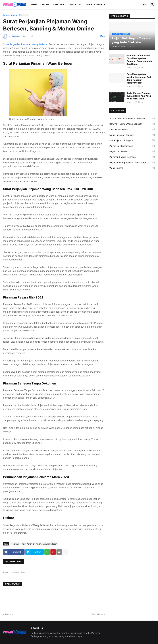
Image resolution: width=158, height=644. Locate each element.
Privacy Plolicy (95, 5)
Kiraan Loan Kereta (132, 129)
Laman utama (10, 15)
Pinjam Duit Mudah (132, 151)
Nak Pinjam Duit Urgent (132, 140)
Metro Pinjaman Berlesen (132, 135)
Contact (59, 5)
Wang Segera (132, 168)
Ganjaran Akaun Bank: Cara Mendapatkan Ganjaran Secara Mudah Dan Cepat (139, 60)
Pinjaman (24, 15)
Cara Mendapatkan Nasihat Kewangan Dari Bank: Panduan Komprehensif (139, 78)
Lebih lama (98, 614)
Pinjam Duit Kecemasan (132, 146)
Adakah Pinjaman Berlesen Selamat (132, 118)
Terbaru (9, 614)
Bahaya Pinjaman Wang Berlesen (132, 124)
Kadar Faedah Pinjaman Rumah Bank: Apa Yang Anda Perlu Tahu (139, 96)
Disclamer (75, 5)
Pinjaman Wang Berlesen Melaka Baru (132, 163)
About (45, 5)
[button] (145, 5)
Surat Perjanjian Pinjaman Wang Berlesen (26, 44)
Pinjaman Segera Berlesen (132, 157)
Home (34, 5)
